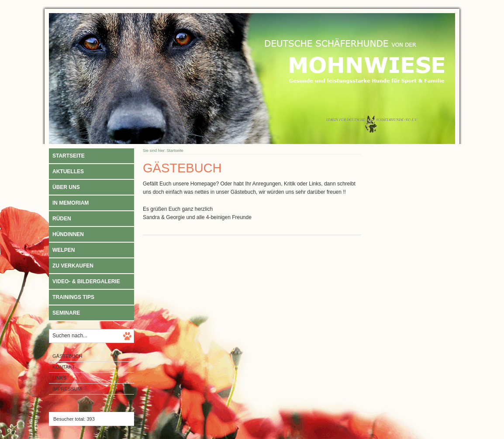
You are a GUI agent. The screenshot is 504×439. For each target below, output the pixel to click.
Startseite (69, 156)
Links (59, 378)
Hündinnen (68, 234)
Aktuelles (68, 171)
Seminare (66, 313)
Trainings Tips (73, 297)
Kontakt (64, 367)
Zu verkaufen (73, 266)
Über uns (66, 187)
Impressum (67, 389)
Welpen (64, 250)
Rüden (62, 219)
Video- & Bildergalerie (86, 281)
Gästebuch (67, 356)
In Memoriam (71, 203)
